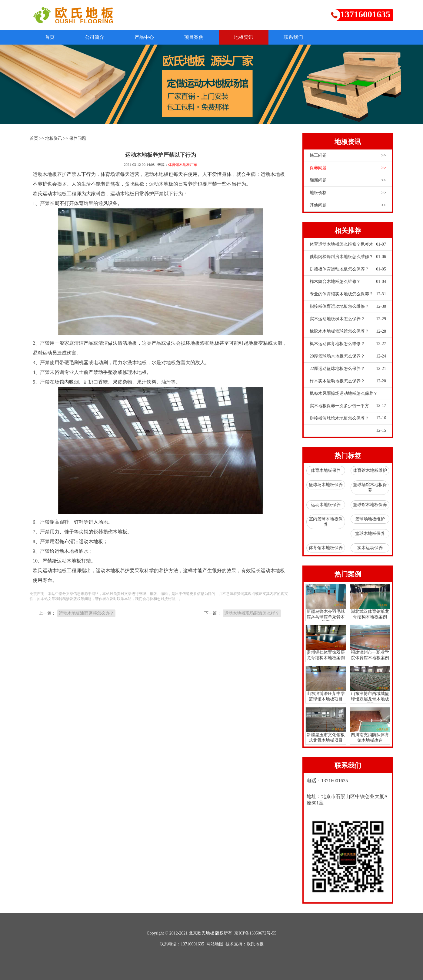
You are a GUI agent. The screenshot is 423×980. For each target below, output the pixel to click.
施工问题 (348, 156)
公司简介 (95, 37)
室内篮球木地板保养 (326, 522)
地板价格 (348, 193)
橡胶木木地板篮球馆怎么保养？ (348, 331)
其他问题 (348, 205)
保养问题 (78, 138)
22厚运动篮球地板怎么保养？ (348, 369)
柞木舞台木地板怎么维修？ (348, 282)
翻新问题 (348, 180)
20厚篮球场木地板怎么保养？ (348, 356)
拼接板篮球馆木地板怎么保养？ (348, 420)
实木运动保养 (370, 548)
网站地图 (215, 944)
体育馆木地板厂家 (183, 165)
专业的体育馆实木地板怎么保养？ (348, 294)
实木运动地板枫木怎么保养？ (348, 319)
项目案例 (194, 37)
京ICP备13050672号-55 (255, 933)
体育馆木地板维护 (370, 470)
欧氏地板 (255, 944)
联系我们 (293, 37)
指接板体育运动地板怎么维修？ (348, 307)
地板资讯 (244, 37)
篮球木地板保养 (370, 534)
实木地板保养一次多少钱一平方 (348, 408)
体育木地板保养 (326, 470)
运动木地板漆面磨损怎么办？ (86, 613)
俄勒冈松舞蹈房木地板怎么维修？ (348, 257)
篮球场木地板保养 (326, 485)
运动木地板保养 (326, 505)
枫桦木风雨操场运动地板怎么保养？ (348, 395)
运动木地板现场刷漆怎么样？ (252, 613)
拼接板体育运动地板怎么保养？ (348, 269)
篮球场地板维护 (370, 519)
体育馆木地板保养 (326, 548)
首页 (50, 37)
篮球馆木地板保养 (370, 505)
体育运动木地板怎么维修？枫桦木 (348, 244)
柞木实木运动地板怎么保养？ (348, 381)
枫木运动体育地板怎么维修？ (348, 344)
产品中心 (144, 37)
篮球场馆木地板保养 (370, 487)
